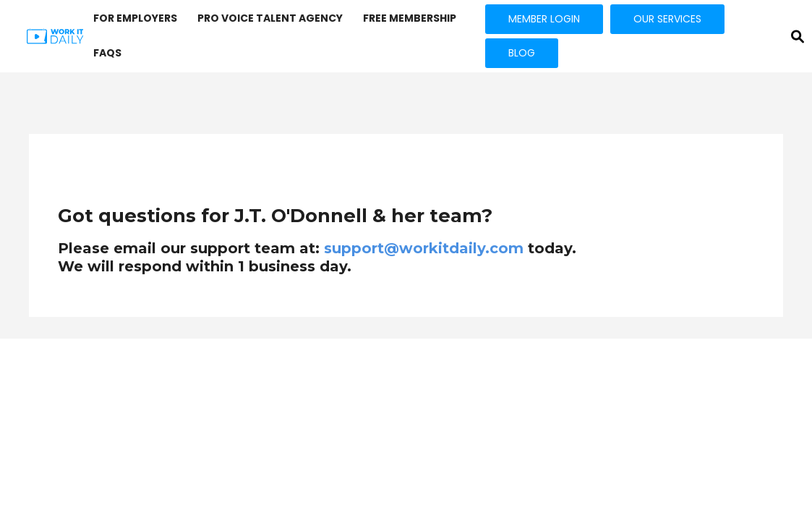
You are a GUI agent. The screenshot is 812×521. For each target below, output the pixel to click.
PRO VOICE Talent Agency (270, 18)
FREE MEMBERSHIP (410, 18)
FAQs (107, 53)
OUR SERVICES (667, 19)
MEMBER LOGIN (544, 19)
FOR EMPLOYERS (135, 18)
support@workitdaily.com (424, 248)
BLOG (522, 53)
